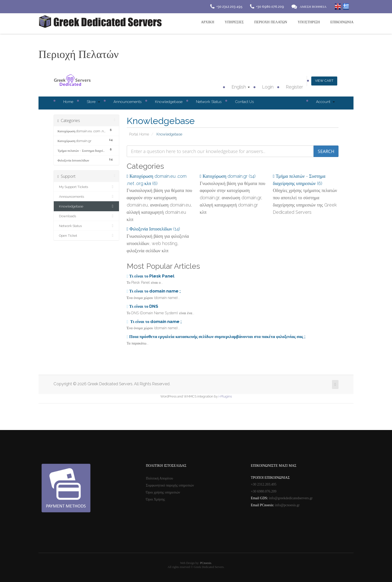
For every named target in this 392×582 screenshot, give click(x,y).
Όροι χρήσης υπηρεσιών (163, 492)
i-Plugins (225, 396)
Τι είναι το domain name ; (154, 291)
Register (293, 87)
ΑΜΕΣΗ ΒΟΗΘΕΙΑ (313, 7)
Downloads (86, 216)
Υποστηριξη (309, 22)
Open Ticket (86, 235)
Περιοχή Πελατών (271, 22)
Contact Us (244, 102)
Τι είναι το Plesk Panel (151, 276)
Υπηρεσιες (234, 22)
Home (68, 102)
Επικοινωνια (342, 22)
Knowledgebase (169, 102)
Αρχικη (208, 22)
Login (266, 87)
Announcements (127, 102)
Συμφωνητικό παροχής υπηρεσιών (170, 485)
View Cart (324, 81)
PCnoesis (206, 563)
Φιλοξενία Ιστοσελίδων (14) (153, 229)
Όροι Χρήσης (155, 499)
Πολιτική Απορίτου (159, 478)
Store (93, 102)
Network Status (209, 102)
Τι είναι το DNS (143, 306)
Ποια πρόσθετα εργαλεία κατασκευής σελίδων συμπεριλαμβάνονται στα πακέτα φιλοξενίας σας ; (216, 336)
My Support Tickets (86, 187)
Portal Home (139, 134)
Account (325, 102)
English (239, 87)
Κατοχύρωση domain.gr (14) (228, 176)
